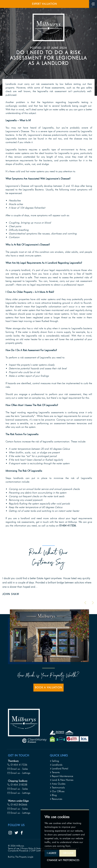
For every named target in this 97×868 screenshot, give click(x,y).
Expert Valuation (44, 4)
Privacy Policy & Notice (32, 848)
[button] (85, 603)
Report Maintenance (61, 776)
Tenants (55, 772)
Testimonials (57, 788)
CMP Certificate (38, 851)
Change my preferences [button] (63, 860)
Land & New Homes (62, 780)
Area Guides (58, 784)
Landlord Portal (59, 769)
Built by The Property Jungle (21, 857)
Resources (56, 799)
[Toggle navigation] (93, 4)
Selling (54, 761)
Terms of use (14, 848)
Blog (53, 795)
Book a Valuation (48, 687)
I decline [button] (68, 853)
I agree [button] (52, 853)
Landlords (56, 765)
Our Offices (57, 791)
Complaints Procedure (18, 851)
